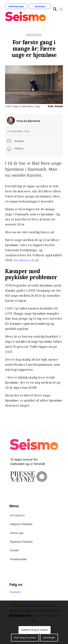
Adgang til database (21, 524)
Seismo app (17, 533)
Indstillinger (49, 638)
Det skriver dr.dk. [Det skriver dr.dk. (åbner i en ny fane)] (27, 260)
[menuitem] (53, 9)
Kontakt (19, 141)
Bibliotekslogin (17, 7)
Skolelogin (40, 7)
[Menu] (61, 9)
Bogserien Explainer (21, 542)
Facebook (15, 592)
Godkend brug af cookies (35, 630)
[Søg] (53, 9)
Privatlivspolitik (18, 559)
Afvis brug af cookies (25, 638)
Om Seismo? (17, 515)
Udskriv (19, 149)
